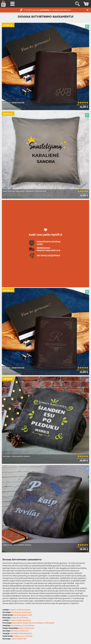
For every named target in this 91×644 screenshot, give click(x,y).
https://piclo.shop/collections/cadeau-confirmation (33, 623)
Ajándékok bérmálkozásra (21, 634)
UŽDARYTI (87, 10)
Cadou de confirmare (20, 618)
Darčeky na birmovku (20, 631)
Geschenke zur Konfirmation (23, 626)
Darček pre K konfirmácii (21, 612)
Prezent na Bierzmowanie (20, 610)
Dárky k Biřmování (27, 628)
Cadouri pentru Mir (19, 639)
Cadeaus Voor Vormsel (23, 636)
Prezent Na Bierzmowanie (20, 620)
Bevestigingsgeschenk (23, 615)
